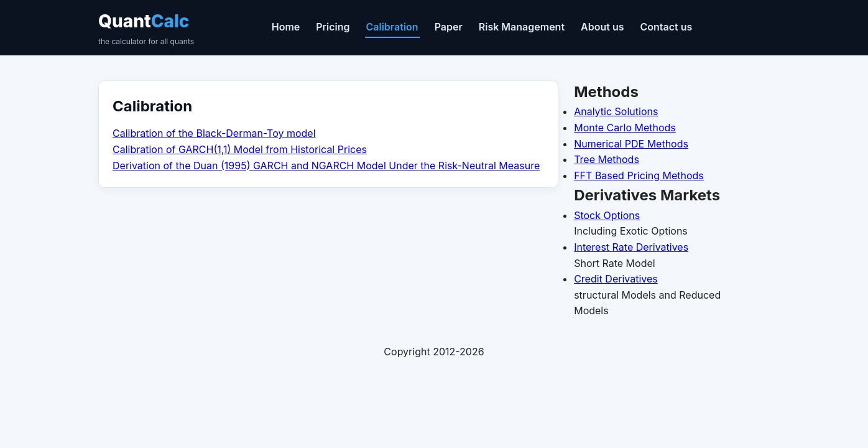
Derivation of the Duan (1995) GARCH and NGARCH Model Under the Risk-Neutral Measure (326, 166)
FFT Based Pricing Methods (639, 175)
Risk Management (522, 27)
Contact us (666, 27)
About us (602, 27)
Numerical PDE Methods (631, 144)
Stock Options (607, 215)
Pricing (333, 27)
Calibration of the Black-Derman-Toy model (214, 133)
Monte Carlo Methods (625, 128)
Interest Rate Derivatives (631, 247)
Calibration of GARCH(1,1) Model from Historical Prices (240, 149)
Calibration (392, 27)
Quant (146, 29)
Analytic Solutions (616, 111)
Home (286, 27)
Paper (449, 27)
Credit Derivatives (616, 279)
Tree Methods (607, 159)
